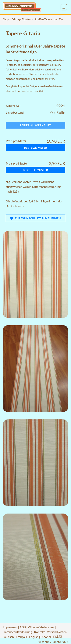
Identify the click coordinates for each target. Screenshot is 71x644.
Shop (6, 19)
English (34, 637)
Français (21, 637)
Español (46, 637)
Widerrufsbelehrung (41, 627)
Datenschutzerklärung (17, 632)
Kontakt (39, 632)
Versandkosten (22, 182)
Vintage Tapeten (22, 19)
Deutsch (8, 637)
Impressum (10, 627)
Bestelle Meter (36, 148)
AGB (23, 627)
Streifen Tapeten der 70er (49, 19)
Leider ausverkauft (35, 125)
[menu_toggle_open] (64, 7)
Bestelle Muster (35, 170)
